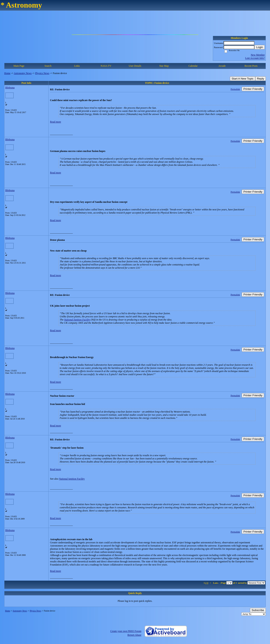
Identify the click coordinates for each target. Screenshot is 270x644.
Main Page (19, 66)
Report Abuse (134, 635)
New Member (258, 55)
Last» (216, 583)
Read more (55, 122)
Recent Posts (251, 66)
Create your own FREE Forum (126, 631)
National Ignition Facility (77, 320)
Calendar (193, 66)
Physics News (42, 73)
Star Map (164, 66)
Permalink (235, 89)
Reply (261, 79)
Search (48, 66)
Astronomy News (23, 73)
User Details (135, 66)
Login (260, 47)
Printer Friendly (253, 89)
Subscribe (258, 610)
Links (77, 66)
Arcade (222, 66)
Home (7, 73)
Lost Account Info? (255, 58)
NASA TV (106, 66)
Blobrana (10, 88)
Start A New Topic (243, 79)
